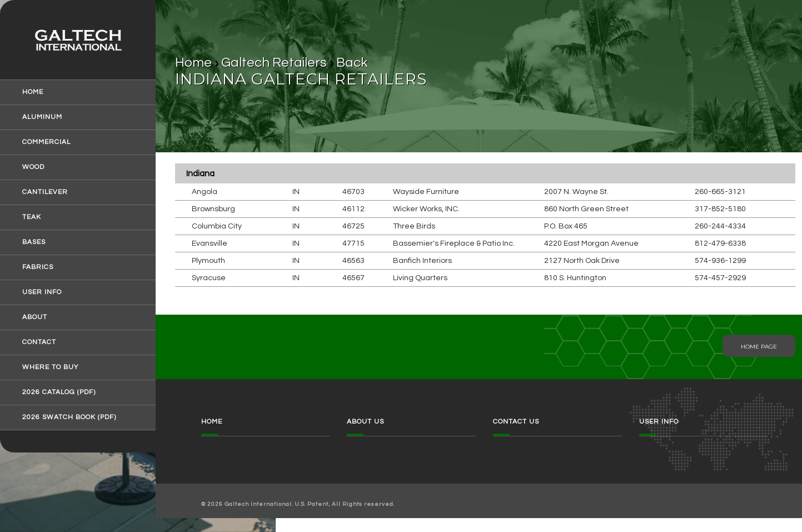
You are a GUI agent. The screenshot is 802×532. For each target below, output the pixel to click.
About (35, 317)
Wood (33, 167)
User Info (42, 292)
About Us (365, 422)
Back (352, 63)
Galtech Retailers (274, 63)
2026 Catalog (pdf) (59, 392)
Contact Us (516, 422)
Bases (34, 242)
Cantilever (45, 192)
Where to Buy (50, 367)
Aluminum (42, 117)
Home (33, 92)
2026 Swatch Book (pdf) (69, 417)
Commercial (46, 142)
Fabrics (38, 267)
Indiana (200, 173)
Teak (32, 217)
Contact (39, 342)
